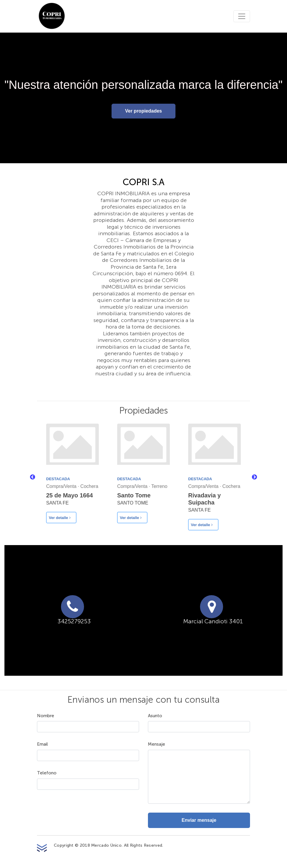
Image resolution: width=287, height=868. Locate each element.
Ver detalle (60, 518)
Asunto (155, 716)
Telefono (47, 773)
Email (42, 744)
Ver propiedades (144, 111)
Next (254, 477)
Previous (33, 477)
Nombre (46, 716)
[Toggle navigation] (242, 16)
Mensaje (157, 744)
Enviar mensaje (199, 820)
